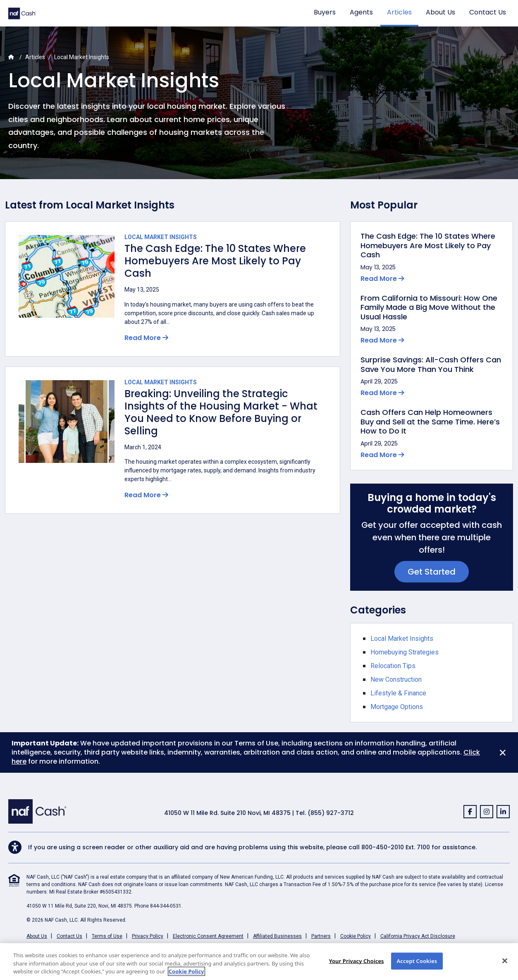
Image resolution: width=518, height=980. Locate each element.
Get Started (432, 572)
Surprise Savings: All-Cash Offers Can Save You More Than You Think (431, 365)
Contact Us (488, 12)
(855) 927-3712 (331, 813)
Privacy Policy (148, 936)
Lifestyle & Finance (398, 693)
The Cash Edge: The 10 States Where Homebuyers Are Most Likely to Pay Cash (215, 261)
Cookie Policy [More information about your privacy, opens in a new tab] (186, 971)
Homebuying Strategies (405, 652)
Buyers (325, 12)
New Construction (396, 679)
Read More (146, 338)
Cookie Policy (356, 936)
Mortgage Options (397, 707)
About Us (440, 12)
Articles (399, 12)
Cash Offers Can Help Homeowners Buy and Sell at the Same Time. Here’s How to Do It (430, 422)
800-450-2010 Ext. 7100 (396, 847)
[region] (259, 962)
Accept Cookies (417, 961)
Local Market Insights (161, 237)
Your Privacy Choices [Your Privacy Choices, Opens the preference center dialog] (357, 961)
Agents (361, 12)
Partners (321, 936)
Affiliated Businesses (277, 936)
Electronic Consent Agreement (208, 936)
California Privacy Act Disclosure (418, 936)
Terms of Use (107, 936)
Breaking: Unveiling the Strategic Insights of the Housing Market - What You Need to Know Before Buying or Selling (221, 412)
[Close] (503, 752)
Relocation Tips (393, 666)
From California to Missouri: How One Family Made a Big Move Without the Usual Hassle (429, 308)
